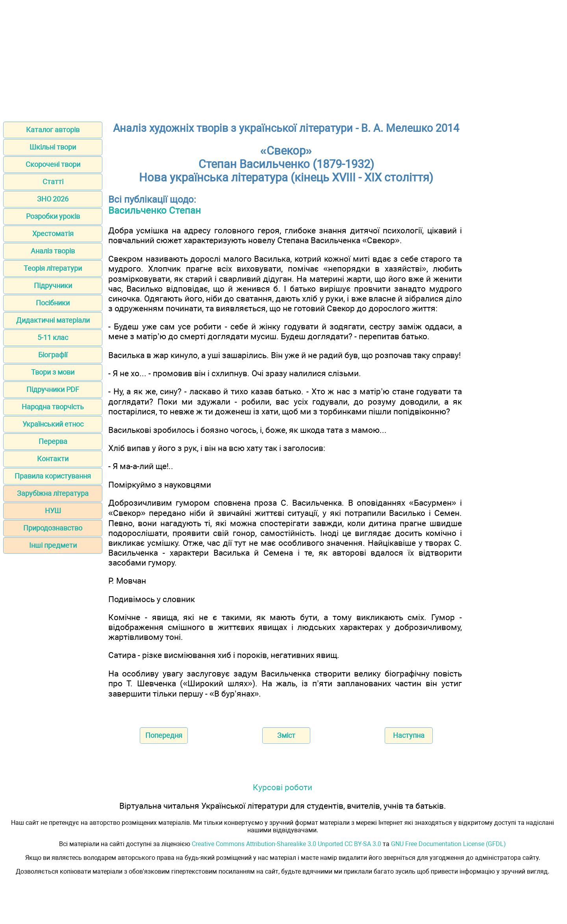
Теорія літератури (53, 268)
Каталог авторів (53, 130)
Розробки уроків (53, 216)
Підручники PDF (53, 389)
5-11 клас (53, 337)
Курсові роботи (283, 787)
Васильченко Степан (155, 211)
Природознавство (53, 528)
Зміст (286, 735)
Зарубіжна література (53, 493)
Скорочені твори (53, 164)
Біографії (53, 355)
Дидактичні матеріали (53, 320)
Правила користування (53, 476)
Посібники (53, 303)
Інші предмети (53, 545)
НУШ (53, 511)
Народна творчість (53, 407)
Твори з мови (53, 372)
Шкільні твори (53, 147)
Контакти (53, 459)
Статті (53, 182)
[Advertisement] (283, 58)
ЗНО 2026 (53, 199)
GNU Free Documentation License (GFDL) (448, 844)
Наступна (409, 735)
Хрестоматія (53, 234)
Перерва (53, 441)
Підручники (53, 286)
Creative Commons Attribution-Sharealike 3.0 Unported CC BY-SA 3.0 (286, 844)
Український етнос (53, 424)
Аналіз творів (53, 251)
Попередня (164, 735)
